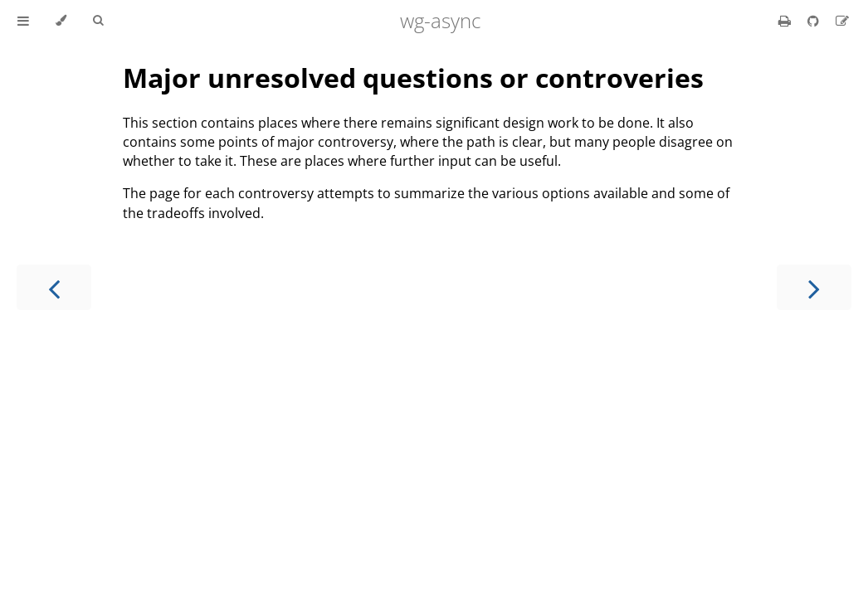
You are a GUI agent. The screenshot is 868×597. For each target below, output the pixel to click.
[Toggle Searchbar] (98, 21)
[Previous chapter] (54, 287)
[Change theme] (61, 21)
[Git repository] (815, 21)
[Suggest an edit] (842, 21)
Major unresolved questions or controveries (413, 78)
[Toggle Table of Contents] (23, 21)
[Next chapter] (814, 287)
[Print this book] (786, 21)
